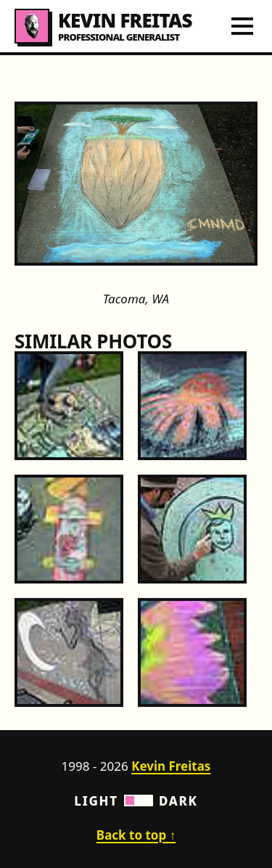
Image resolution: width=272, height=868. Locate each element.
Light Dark (136, 801)
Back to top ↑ (136, 835)
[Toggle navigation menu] (242, 26)
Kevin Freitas (171, 766)
